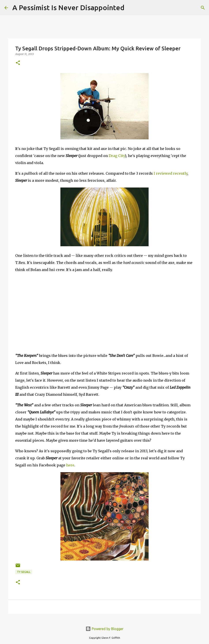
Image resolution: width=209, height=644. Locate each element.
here (70, 465)
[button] (18, 63)
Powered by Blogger (104, 629)
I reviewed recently (171, 173)
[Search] (131, 8)
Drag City (117, 156)
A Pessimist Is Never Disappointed (68, 8)
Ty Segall (24, 572)
